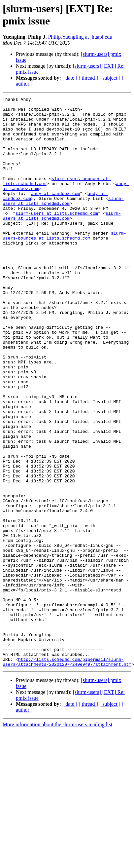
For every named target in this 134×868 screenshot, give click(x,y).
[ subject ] (110, 78)
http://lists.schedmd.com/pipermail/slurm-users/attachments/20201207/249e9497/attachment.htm (67, 775)
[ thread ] (88, 78)
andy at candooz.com (55, 213)
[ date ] (70, 78)
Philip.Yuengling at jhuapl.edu (80, 37)
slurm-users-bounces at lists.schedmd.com (64, 264)
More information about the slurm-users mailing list (57, 838)
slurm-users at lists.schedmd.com (63, 222)
